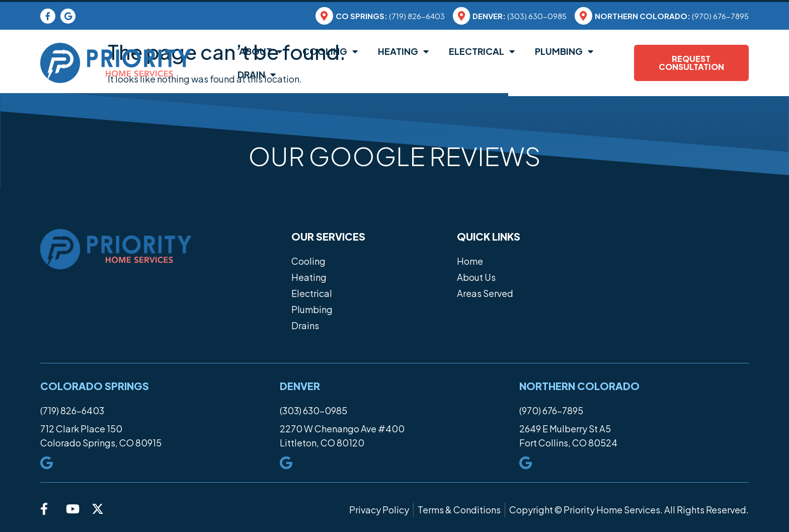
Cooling (330, 51)
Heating (403, 51)
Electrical (482, 51)
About (260, 51)
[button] (40, 189)
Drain (257, 74)
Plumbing (564, 51)
